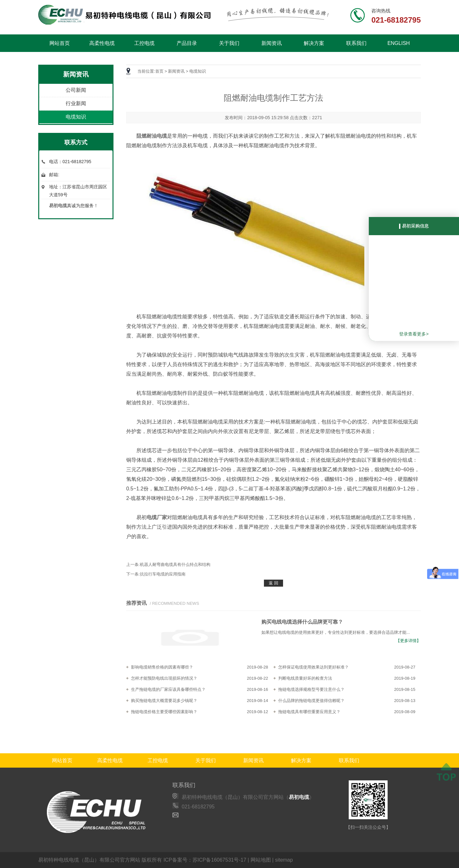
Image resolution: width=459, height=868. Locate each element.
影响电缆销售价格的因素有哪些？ (162, 667)
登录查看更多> (414, 334)
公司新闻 (76, 90)
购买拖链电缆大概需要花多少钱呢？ (164, 701)
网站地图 (261, 860)
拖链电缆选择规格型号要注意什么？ (311, 689)
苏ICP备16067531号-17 (219, 860)
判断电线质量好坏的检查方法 (305, 678)
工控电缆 (144, 43)
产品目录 (187, 43)
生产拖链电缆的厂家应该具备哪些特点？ (168, 689)
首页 (159, 71)
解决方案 (314, 43)
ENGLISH (398, 43)
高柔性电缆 (102, 43)
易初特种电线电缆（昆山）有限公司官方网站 (89, 860)
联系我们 (356, 43)
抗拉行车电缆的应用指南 (163, 574)
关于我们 (229, 43)
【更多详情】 (408, 641)
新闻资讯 (272, 43)
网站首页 (60, 43)
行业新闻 (76, 103)
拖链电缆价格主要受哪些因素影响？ (164, 712)
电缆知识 (76, 117)
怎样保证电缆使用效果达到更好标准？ (313, 667)
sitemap (284, 860)
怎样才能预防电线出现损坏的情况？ (164, 678)
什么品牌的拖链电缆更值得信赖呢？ (311, 701)
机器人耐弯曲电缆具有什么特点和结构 (175, 564)
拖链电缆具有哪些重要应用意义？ (309, 712)
